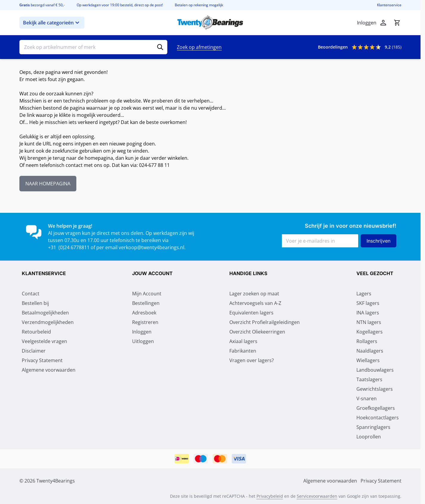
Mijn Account (147, 294)
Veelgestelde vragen (44, 341)
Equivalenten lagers (251, 313)
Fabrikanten (243, 351)
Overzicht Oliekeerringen (257, 332)
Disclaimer (34, 351)
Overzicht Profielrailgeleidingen (265, 322)
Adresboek (144, 313)
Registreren (145, 322)
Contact (31, 294)
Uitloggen (143, 341)
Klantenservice (389, 5)
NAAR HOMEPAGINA (48, 184)
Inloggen (142, 332)
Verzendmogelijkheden (48, 322)
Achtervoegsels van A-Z (255, 303)
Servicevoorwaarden (317, 496)
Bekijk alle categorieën (52, 23)
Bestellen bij (35, 303)
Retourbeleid (36, 332)
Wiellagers (368, 360)
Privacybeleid (270, 496)
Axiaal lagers (243, 341)
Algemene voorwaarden (49, 370)
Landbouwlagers (375, 370)
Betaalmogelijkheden (45, 313)
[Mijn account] (383, 23)
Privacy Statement (42, 360)
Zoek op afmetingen (199, 47)
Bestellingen (146, 303)
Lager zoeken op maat (254, 294)
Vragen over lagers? (252, 360)
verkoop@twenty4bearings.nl (152, 247)
